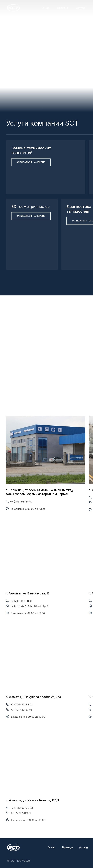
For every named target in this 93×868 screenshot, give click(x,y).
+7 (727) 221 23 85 (21, 710)
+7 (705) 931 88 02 (21, 704)
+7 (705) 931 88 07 (21, 502)
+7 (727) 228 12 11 (21, 813)
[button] (31, 162)
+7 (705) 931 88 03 (22, 808)
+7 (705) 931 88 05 (21, 601)
